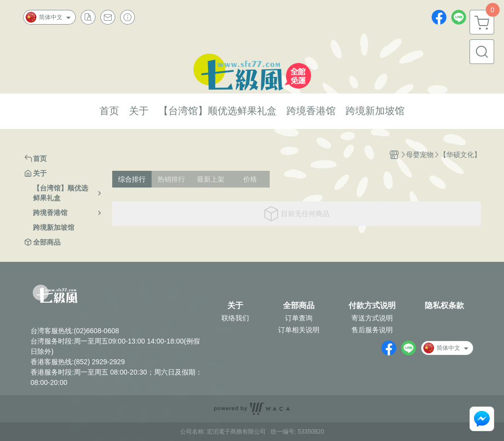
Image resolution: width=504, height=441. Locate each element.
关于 (235, 306)
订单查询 (299, 318)
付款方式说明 (372, 306)
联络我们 (235, 318)
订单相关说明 (299, 330)
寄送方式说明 (372, 318)
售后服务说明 (372, 330)
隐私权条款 (444, 306)
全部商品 (299, 306)
